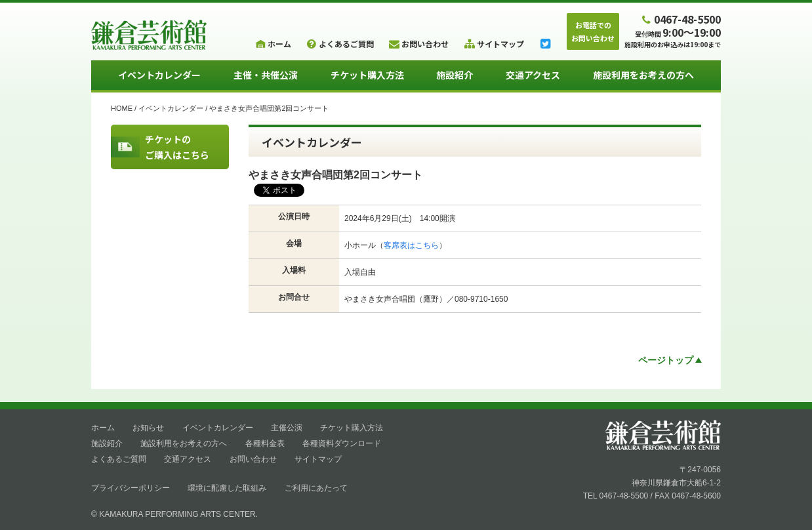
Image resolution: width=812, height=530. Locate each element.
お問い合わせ (253, 459)
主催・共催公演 (266, 75)
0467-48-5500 (680, 19)
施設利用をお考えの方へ (643, 75)
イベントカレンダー (159, 75)
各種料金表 (265, 443)
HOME (122, 108)
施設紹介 (455, 75)
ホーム (103, 428)
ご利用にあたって (316, 488)
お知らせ (148, 428)
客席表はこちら (411, 245)
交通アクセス (533, 75)
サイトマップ (318, 459)
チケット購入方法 (367, 75)
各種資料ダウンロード (342, 443)
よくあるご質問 (119, 459)
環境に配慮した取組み (227, 488)
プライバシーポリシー (131, 488)
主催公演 (287, 428)
